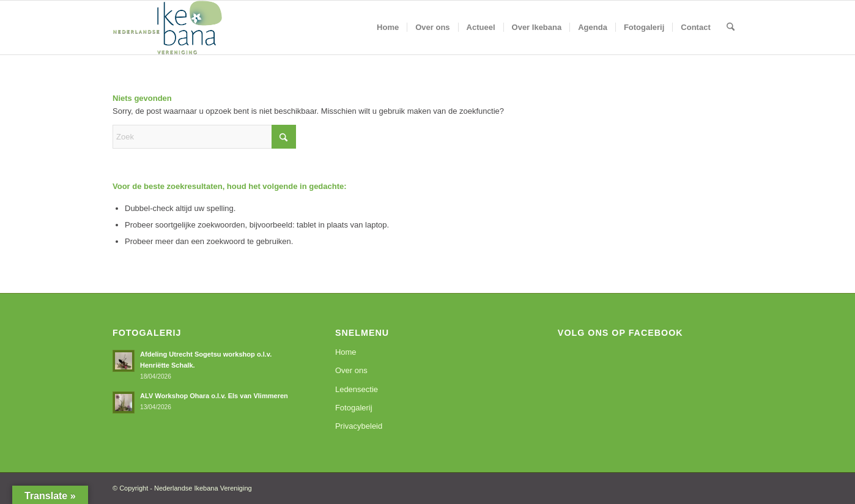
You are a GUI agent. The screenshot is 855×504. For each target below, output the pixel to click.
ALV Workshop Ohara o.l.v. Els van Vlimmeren (214, 396)
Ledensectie (357, 389)
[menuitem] (388, 28)
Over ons (351, 370)
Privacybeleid (359, 426)
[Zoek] (731, 28)
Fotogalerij (354, 408)
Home (346, 352)
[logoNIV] (168, 28)
